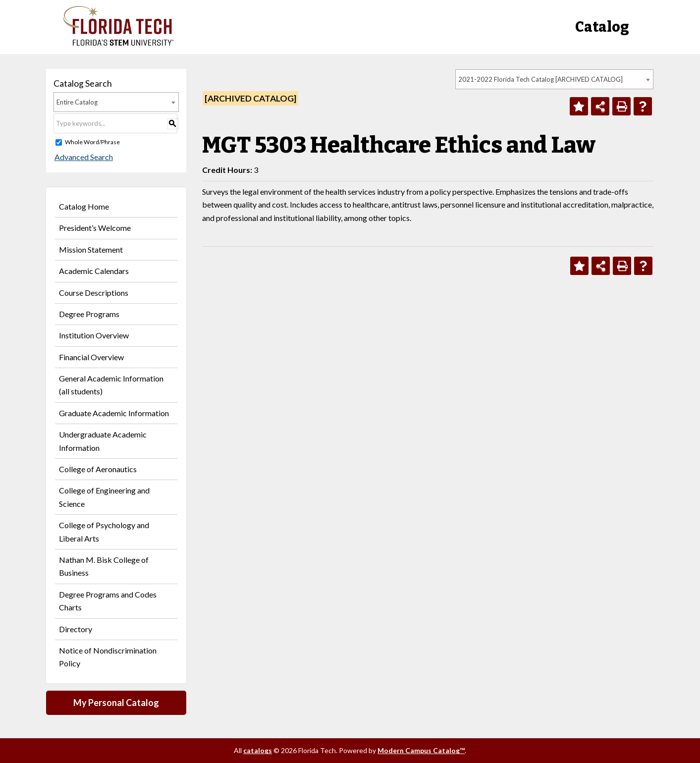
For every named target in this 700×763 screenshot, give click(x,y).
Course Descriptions (94, 293)
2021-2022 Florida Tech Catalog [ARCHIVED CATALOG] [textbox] (540, 79)
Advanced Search (83, 157)
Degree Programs (89, 314)
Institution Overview (94, 335)
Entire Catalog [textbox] (77, 102)
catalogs (258, 750)
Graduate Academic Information (114, 413)
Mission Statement (91, 249)
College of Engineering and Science (104, 497)
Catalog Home (84, 206)
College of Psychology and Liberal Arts (104, 531)
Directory (76, 629)
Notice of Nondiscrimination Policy (108, 657)
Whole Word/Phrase (92, 142)
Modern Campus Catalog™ (421, 750)
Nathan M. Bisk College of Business (104, 566)
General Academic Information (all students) (111, 385)
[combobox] (554, 79)
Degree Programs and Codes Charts (108, 601)
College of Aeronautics (98, 469)
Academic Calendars (94, 271)
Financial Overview (91, 357)
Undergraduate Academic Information (103, 441)
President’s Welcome (95, 228)
